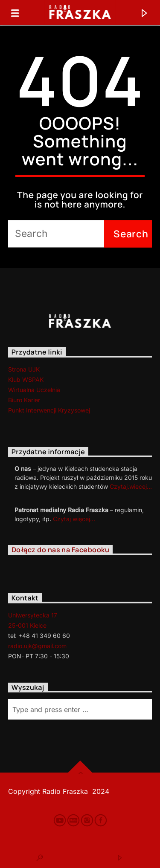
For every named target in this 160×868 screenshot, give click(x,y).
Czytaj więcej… (74, 519)
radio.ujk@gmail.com (37, 646)
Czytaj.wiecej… (131, 486)
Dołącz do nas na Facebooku (60, 550)
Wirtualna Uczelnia (34, 390)
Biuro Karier (24, 400)
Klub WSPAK (26, 379)
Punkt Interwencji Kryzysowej (49, 410)
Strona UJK (24, 369)
